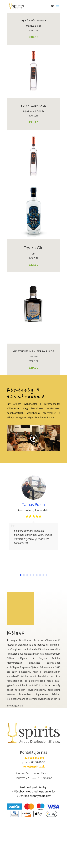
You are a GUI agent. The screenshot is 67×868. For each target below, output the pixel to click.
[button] (21, 575)
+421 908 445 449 (33, 758)
